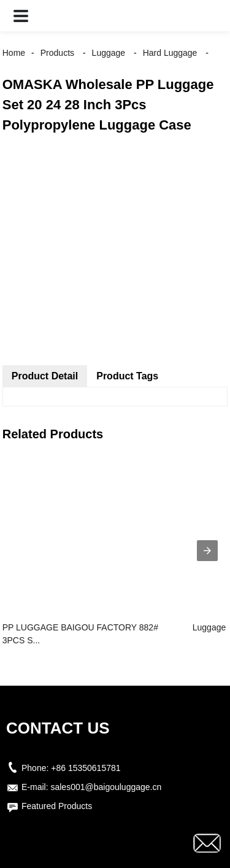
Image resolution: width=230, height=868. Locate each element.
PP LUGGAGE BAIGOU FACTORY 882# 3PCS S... (80, 634)
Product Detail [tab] (45, 376)
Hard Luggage (170, 53)
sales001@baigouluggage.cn (106, 787)
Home (14, 53)
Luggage (109, 53)
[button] (21, 16)
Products (57, 53)
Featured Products (57, 806)
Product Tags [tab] (127, 376)
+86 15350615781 (86, 768)
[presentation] (207, 551)
